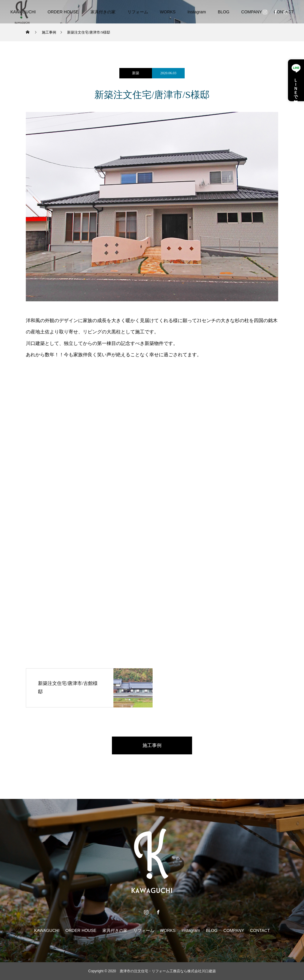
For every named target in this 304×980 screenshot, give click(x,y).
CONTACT (260, 930)
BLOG (224, 12)
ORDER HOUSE (63, 12)
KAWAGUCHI (47, 930)
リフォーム (138, 12)
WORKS (168, 12)
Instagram (197, 12)
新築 (136, 73)
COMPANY (252, 12)
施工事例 (152, 745)
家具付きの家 (103, 12)
